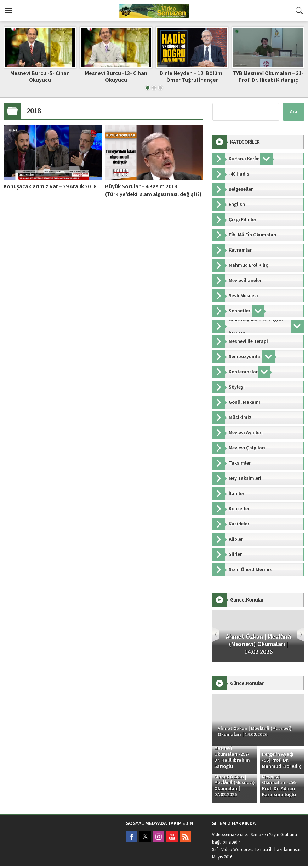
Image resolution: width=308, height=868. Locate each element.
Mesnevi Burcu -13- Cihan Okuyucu (116, 77)
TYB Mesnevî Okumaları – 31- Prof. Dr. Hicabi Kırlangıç (268, 77)
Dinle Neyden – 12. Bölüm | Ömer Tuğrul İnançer (192, 77)
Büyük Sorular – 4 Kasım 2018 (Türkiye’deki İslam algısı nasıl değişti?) (153, 190)
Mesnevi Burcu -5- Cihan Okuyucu (40, 77)
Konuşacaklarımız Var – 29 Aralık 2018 (50, 186)
